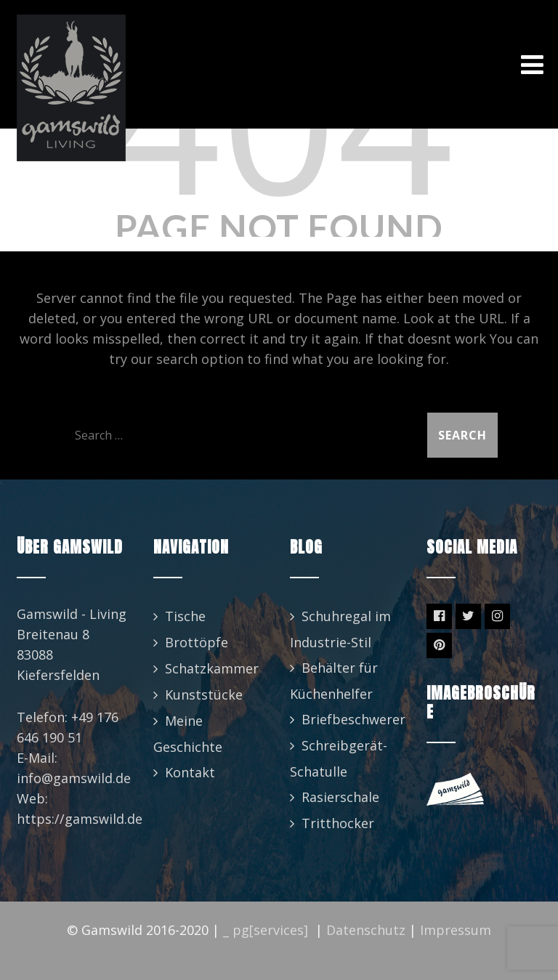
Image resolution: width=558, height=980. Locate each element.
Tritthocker (338, 823)
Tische (185, 616)
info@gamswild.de (74, 778)
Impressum (456, 930)
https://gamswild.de (80, 819)
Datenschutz (366, 930)
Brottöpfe (197, 642)
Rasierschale (340, 797)
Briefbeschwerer (353, 719)
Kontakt (190, 772)
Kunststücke (204, 694)
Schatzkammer (212, 668)
